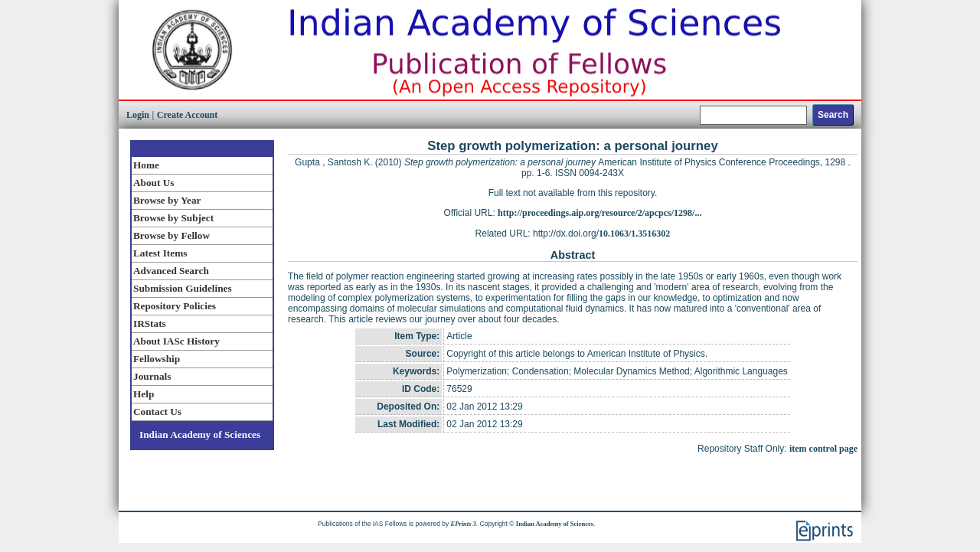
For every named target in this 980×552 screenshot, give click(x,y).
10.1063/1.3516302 (634, 234)
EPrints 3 (464, 524)
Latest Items (160, 253)
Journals (152, 376)
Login (138, 115)
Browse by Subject (173, 218)
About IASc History (176, 341)
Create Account (187, 115)
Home (146, 165)
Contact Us (157, 412)
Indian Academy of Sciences (200, 434)
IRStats (150, 323)
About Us (154, 183)
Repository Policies (175, 306)
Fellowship (157, 359)
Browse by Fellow (171, 235)
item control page (823, 449)
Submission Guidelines (183, 288)
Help (144, 394)
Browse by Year (167, 200)
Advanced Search (171, 271)
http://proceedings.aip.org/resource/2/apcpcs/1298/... (599, 213)
